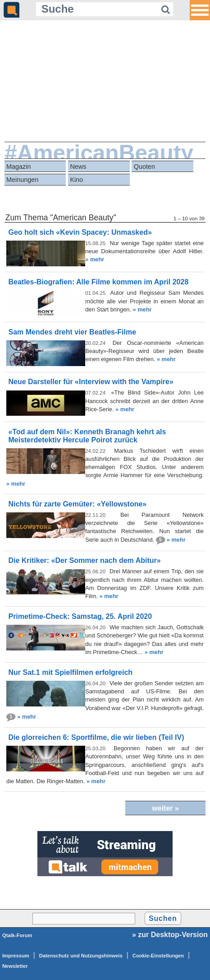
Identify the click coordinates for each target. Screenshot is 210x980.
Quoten (144, 167)
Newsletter (15, 966)
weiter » (165, 808)
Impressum (16, 956)
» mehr (95, 259)
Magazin (18, 167)
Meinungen (22, 180)
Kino (76, 180)
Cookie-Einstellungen (158, 956)
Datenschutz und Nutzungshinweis (81, 956)
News (78, 167)
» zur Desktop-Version (170, 935)
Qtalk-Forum (17, 935)
